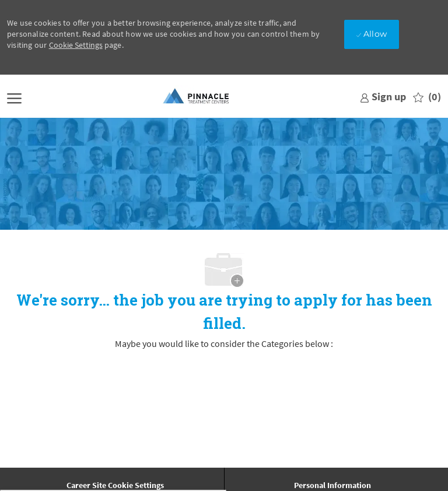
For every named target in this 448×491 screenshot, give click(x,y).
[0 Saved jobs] (427, 97)
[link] (383, 97)
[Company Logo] (197, 97)
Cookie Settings (76, 45)
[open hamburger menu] (14, 97)
